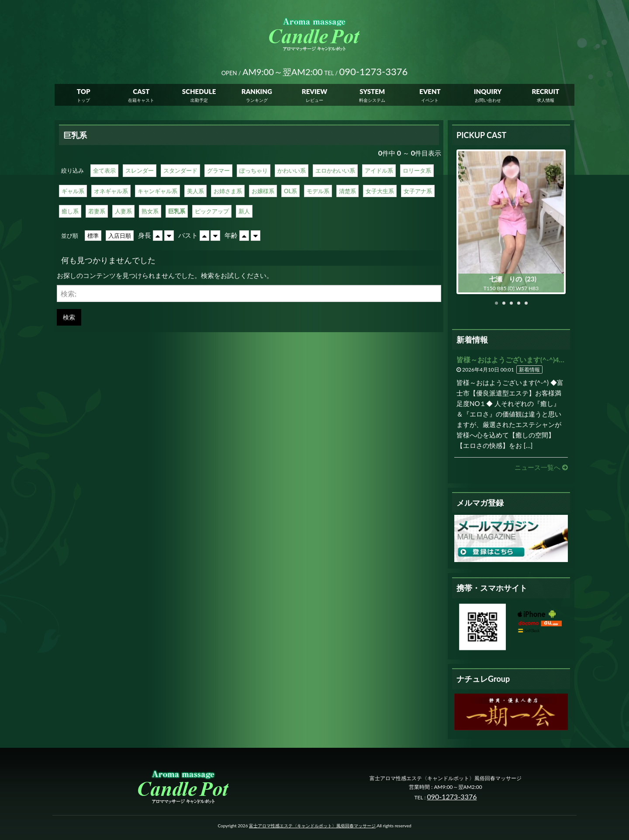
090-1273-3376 (452, 797)
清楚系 (347, 191)
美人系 (195, 191)
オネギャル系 (111, 191)
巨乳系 (177, 211)
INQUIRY (488, 92)
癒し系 (70, 211)
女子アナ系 (418, 191)
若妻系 (97, 211)
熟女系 (150, 211)
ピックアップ (212, 211)
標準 (93, 236)
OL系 (290, 191)
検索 (69, 317)
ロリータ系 (417, 170)
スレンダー (140, 170)
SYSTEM (372, 92)
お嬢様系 (263, 191)
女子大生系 (380, 191)
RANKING (257, 92)
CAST (141, 92)
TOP (84, 92)
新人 (244, 211)
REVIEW (314, 92)
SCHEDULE (199, 92)
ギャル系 (73, 191)
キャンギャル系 (157, 191)
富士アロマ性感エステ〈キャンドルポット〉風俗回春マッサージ (312, 826)
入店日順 (120, 236)
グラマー (218, 170)
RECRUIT (545, 92)
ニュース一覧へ (541, 467)
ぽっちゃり (254, 170)
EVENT (430, 92)
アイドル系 (379, 170)
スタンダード (180, 170)
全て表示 (104, 170)
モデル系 (318, 191)
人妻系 (123, 211)
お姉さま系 (228, 191)
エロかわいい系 (335, 170)
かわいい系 (292, 170)
